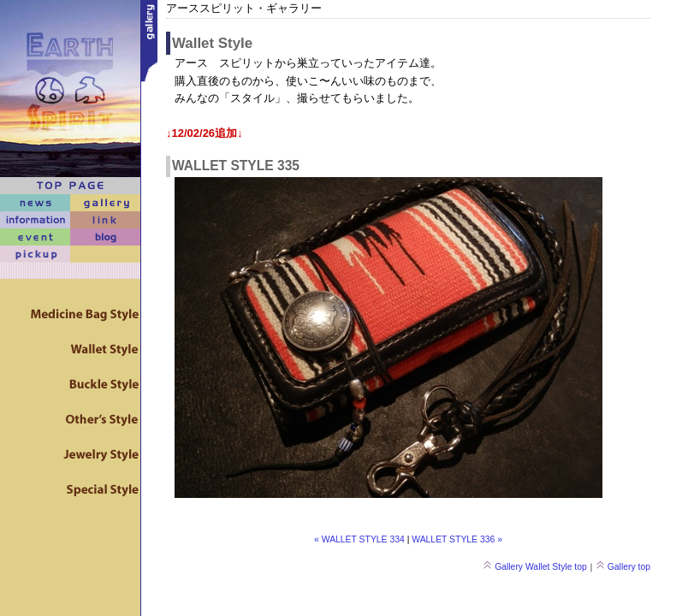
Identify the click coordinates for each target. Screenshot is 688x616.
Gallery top (623, 567)
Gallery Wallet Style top (535, 567)
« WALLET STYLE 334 (359, 539)
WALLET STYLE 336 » (457, 539)
